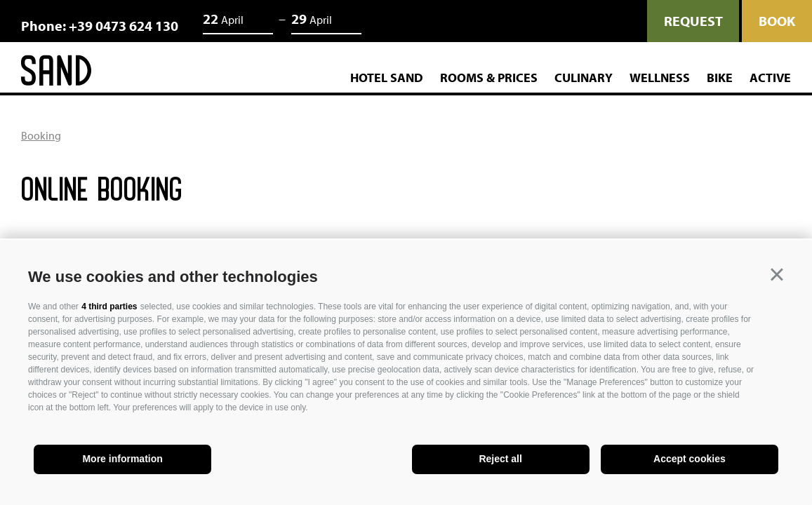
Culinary (584, 78)
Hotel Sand (387, 78)
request (693, 21)
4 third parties (109, 307)
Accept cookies (690, 459)
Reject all (500, 459)
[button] (777, 275)
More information (122, 459)
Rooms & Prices (489, 78)
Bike (720, 78)
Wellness (660, 78)
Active (770, 78)
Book (777, 21)
